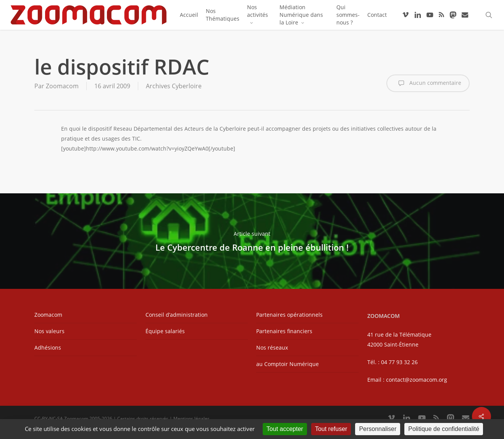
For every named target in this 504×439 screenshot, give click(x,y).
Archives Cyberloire (174, 86)
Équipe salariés (165, 331)
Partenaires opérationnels (289, 315)
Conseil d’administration (177, 315)
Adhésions (48, 347)
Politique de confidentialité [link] (444, 429)
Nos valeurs (49, 331)
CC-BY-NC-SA (49, 419)
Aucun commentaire (428, 83)
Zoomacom (62, 86)
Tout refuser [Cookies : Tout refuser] (331, 429)
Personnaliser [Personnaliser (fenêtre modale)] (378, 429)
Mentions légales (191, 419)
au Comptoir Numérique (288, 364)
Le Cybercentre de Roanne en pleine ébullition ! (252, 241)
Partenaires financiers (284, 331)
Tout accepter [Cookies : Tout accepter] (285, 429)
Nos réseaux (272, 347)
